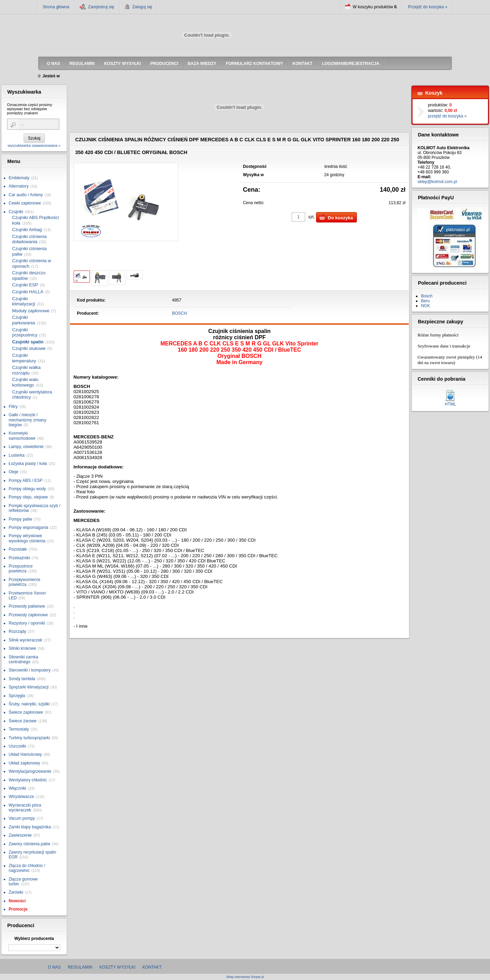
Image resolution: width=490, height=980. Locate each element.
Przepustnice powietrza (21, 569)
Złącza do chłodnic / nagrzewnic (27, 868)
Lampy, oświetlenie (26, 447)
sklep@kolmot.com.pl (437, 182)
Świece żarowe (23, 721)
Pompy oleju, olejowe (28, 497)
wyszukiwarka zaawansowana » (34, 145)
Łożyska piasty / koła (28, 464)
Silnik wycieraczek (25, 640)
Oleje (13, 472)
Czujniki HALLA (28, 292)
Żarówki (16, 892)
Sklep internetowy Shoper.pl (245, 977)
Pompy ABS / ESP (26, 481)
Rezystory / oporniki (27, 623)
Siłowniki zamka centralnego (23, 659)
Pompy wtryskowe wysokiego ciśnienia (27, 538)
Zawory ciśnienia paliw (29, 844)
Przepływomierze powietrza (24, 582)
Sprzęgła (17, 696)
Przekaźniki (19, 558)
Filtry (13, 407)
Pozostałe (18, 549)
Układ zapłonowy (24, 763)
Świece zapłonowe (26, 712)
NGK (425, 306)
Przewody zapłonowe (28, 615)
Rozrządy (17, 631)
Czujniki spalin (28, 342)
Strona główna (56, 7)
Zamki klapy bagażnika (30, 827)
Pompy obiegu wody (27, 489)
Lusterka (17, 455)
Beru (425, 301)
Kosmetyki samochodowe (22, 436)
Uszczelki (17, 746)
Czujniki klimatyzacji (24, 301)
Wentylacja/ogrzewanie (30, 771)
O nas (54, 967)
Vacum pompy (22, 818)
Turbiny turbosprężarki (29, 738)
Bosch (427, 296)
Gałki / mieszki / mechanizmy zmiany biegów (27, 420)
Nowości (17, 901)
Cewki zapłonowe (25, 203)
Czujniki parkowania (24, 320)
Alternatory (19, 186)
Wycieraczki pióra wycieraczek (25, 808)
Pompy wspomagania (29, 527)
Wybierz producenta (34, 939)
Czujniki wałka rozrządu (26, 370)
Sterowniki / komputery (30, 670)
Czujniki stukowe (29, 348)
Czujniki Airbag (27, 230)
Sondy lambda (22, 679)
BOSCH (180, 313)
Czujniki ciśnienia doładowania (29, 239)
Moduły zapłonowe (31, 311)
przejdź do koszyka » (447, 116)
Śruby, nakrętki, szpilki (29, 704)
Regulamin (80, 967)
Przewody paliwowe (27, 606)
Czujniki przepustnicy (25, 332)
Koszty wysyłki (117, 967)
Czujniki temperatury (24, 358)
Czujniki (16, 212)
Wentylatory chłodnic (28, 780)
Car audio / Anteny (26, 195)
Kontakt (152, 967)
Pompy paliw (20, 519)
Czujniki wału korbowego (25, 382)
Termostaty (19, 729)
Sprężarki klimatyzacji (29, 687)
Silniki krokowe (22, 648)
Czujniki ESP (25, 285)
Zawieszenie (20, 835)
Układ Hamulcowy (25, 754)
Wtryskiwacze (21, 797)
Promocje (18, 909)
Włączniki (17, 788)
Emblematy (19, 178)
